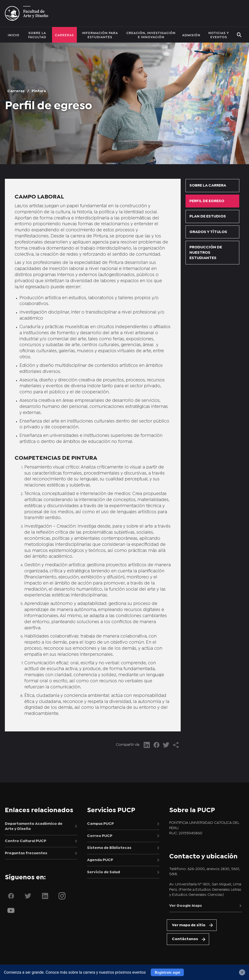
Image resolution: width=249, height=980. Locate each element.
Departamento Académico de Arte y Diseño (34, 827)
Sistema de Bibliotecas (109, 850)
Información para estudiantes (100, 35)
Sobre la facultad (37, 35)
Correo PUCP (100, 837)
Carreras (64, 35)
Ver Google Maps (186, 906)
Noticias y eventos (219, 35)
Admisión (191, 35)
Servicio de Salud (103, 875)
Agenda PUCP (100, 862)
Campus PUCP (100, 824)
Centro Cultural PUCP (26, 842)
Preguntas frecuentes (26, 855)
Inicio (14, 35)
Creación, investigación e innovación (151, 35)
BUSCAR (239, 35)
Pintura (39, 91)
